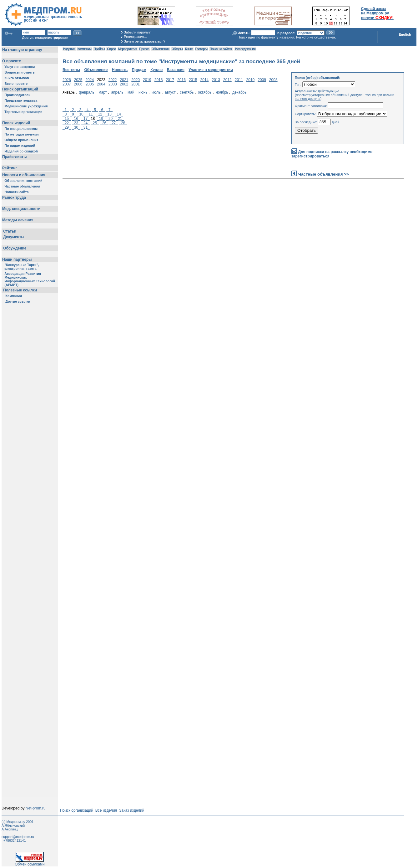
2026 (67, 80)
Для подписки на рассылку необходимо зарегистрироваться (332, 154)
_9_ (73, 114)
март (103, 92)
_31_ (86, 127)
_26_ (104, 123)
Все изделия (106, 810)
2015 (193, 80)
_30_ (76, 127)
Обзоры (177, 49)
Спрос (111, 49)
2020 (136, 80)
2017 (170, 80)
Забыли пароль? (137, 32)
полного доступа (308, 99)
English (405, 34)
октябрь (205, 92)
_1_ (66, 110)
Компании (84, 49)
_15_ (67, 119)
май (131, 92)
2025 (78, 80)
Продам (139, 70)
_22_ (67, 123)
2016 (181, 80)
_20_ (111, 119)
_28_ (123, 123)
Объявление (96, 70)
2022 (113, 80)
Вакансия (176, 70)
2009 (262, 80)
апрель (117, 92)
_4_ (88, 110)
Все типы (71, 70)
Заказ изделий (132, 810)
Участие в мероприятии (211, 70)
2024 (90, 80)
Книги (189, 49)
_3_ (80, 110)
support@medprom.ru (18, 837)
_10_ (81, 114)
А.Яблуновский (13, 825)
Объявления (160, 49)
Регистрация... (135, 37)
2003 (113, 84)
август (170, 92)
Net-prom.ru (36, 808)
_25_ (95, 123)
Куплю (156, 70)
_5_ (95, 110)
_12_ (100, 114)
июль (156, 92)
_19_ (101, 119)
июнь (143, 92)
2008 (273, 80)
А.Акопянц (10, 829)
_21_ (120, 119)
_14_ (119, 114)
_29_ (67, 127)
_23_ (76, 123)
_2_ (73, 110)
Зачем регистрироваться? (144, 41)
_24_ (86, 123)
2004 (101, 84)
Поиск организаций (77, 810)
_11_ (91, 114)
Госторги (201, 49)
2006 (78, 84)
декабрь (239, 92)
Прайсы (99, 49)
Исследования (245, 49)
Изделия (69, 49)
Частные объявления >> (324, 174)
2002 (124, 84)
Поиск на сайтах (221, 49)
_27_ (114, 123)
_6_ (102, 110)
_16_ (76, 119)
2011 (239, 80)
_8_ (66, 114)
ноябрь (222, 92)
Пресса (144, 49)
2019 (147, 80)
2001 (136, 84)
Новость (120, 70)
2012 (227, 80)
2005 (90, 84)
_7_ (109, 110)
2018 (159, 80)
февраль (87, 92)
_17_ (86, 119)
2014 (205, 80)
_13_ (110, 114)
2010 (250, 80)
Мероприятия (128, 49)
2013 (216, 80)
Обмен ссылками (30, 863)
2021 (124, 80)
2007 (67, 84)
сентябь (187, 92)
